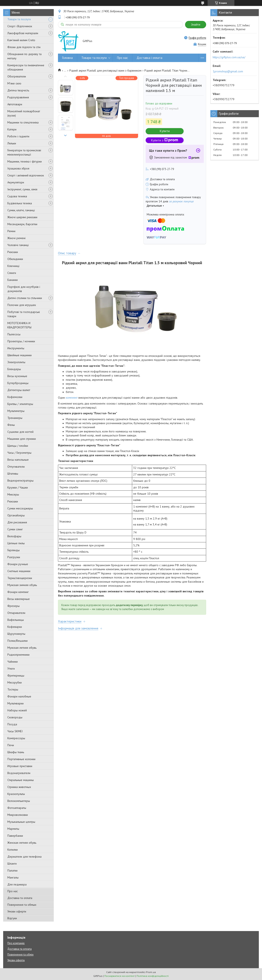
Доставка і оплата (149, 58)
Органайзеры (16, 515)
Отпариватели (16, 613)
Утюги (11, 669)
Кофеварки (15, 627)
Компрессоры (16, 738)
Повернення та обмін (20, 955)
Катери (12, 129)
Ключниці (13, 266)
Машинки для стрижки (22, 439)
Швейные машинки (19, 355)
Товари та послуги (19, 19)
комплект (72, 398)
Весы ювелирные (19, 599)
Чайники (13, 662)
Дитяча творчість (18, 90)
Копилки (13, 850)
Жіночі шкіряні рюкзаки (22, 217)
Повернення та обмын (22, 905)
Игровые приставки (20, 766)
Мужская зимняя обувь (22, 585)
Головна (67, 58)
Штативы (13, 474)
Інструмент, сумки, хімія (22, 189)
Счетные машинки (19, 571)
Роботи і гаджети (18, 136)
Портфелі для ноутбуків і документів (24, 289)
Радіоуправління (18, 97)
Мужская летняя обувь (22, 648)
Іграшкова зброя (18, 168)
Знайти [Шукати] (196, 25)
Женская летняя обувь (22, 843)
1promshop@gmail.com (228, 71)
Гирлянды (13, 550)
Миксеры (13, 494)
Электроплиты (16, 362)
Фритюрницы (16, 675)
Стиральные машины (21, 780)
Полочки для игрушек (22, 305)
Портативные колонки (21, 759)
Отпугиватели (16, 467)
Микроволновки (18, 815)
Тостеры (13, 689)
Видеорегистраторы (20, 481)
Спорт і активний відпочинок (26, 175)
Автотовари (15, 104)
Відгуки (12, 918)
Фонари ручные (18, 564)
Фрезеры (13, 606)
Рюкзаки (13, 252)
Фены (11, 425)
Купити (165, 131)
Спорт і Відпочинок (20, 26)
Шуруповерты (16, 634)
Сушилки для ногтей (20, 432)
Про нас (13, 891)
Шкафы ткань (16, 752)
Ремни (11, 231)
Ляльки (12, 143)
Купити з (165, 140)
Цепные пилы (16, 543)
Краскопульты (16, 794)
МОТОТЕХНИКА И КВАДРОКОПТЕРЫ (19, 325)
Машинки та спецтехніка (23, 122)
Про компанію (16, 943)
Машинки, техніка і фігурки (25, 161)
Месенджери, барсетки (22, 224)
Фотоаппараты (17, 808)
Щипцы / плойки (18, 446)
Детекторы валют (19, 390)
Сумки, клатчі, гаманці (21, 210)
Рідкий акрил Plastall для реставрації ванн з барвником (105, 70)
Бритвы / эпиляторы (20, 404)
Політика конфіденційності (153, 976)
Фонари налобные (19, 696)
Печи (11, 745)
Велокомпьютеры (19, 801)
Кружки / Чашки (18, 487)
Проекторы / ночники (21, 341)
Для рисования (17, 522)
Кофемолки (15, 397)
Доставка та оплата (20, 898)
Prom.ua (151, 972)
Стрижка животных (19, 787)
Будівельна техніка (20, 203)
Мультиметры (16, 411)
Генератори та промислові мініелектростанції (24, 152)
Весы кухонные (17, 376)
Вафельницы (16, 620)
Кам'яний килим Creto (21, 40)
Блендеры (14, 369)
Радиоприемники (18, 655)
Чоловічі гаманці (18, 245)
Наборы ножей (17, 710)
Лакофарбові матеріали (23, 33)
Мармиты (13, 829)
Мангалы (13, 877)
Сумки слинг (15, 529)
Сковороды (15, 717)
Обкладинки (15, 259)
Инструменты (16, 348)
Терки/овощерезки (20, 578)
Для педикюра (17, 884)
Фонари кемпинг (18, 592)
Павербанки (15, 836)
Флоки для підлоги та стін (24, 47)
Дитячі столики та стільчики (25, 298)
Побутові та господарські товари (24, 314)
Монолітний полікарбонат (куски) (24, 113)
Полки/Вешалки (17, 641)
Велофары (14, 536)
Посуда (12, 724)
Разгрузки (14, 557)
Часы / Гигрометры (19, 453)
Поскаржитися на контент (120, 976)
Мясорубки (15, 682)
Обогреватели (17, 76)
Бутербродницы (18, 383)
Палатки (12, 870)
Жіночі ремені (16, 238)
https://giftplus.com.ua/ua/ (229, 57)
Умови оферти (17, 911)
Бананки (13, 280)
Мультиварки (15, 703)
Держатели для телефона (24, 857)
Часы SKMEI (15, 731)
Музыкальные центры (21, 822)
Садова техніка (17, 196)
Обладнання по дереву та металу (24, 56)
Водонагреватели (19, 773)
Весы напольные (18, 460)
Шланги (12, 864)
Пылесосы (14, 334)
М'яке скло (14, 83)
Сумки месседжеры (20, 508)
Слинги (12, 273)
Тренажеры (15, 418)
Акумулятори (16, 182)
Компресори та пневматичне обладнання (26, 67)
